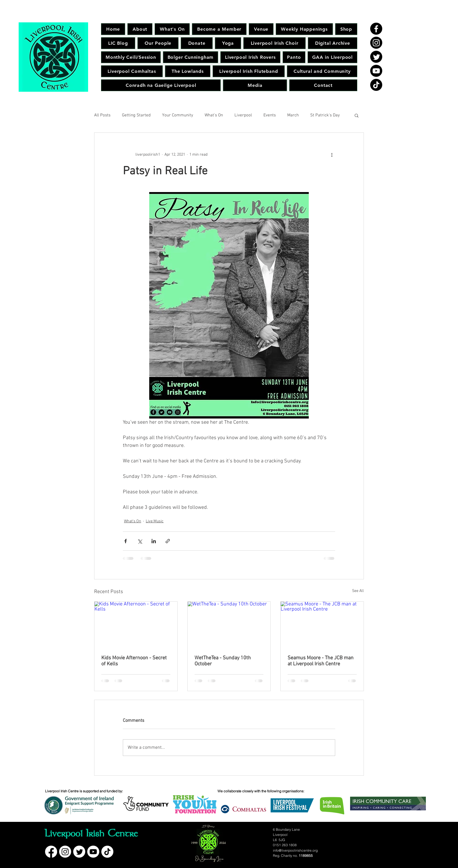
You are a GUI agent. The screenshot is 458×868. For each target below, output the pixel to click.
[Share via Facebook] (126, 541)
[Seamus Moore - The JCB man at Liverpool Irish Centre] (322, 625)
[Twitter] (376, 57)
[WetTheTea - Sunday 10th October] (229, 625)
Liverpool (243, 115)
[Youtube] (376, 71)
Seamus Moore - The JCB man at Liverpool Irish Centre (321, 661)
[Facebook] (376, 29)
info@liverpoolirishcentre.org (295, 850)
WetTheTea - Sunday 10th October (223, 661)
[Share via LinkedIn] (154, 541)
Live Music (155, 521)
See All (358, 591)
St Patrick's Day (325, 115)
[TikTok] (376, 85)
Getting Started (136, 115)
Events (270, 115)
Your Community (178, 115)
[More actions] (332, 155)
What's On (214, 115)
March (293, 115)
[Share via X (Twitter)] (140, 541)
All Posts (102, 115)
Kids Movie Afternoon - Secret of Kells (134, 661)
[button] (357, 115)
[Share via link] (168, 541)
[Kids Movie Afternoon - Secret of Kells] (136, 625)
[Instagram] (376, 43)
